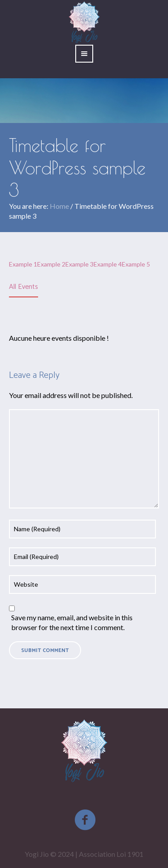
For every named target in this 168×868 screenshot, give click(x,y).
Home (59, 206)
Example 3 (80, 264)
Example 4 (108, 264)
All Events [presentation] (24, 287)
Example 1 (23, 264)
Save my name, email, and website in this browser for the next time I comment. (72, 622)
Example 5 (136, 264)
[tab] (24, 288)
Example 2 (51, 264)
